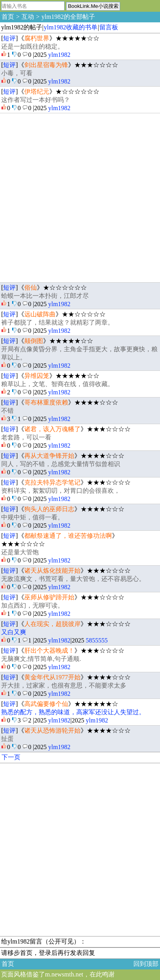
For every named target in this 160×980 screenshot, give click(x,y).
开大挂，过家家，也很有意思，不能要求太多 (64, 685)
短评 (9, 38)
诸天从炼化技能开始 (52, 571)
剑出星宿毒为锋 (46, 65)
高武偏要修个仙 (46, 704)
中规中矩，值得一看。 (32, 517)
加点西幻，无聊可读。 (32, 605)
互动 (28, 17)
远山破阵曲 (40, 314)
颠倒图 (34, 341)
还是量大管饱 (20, 552)
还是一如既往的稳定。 (32, 46)
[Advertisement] (80, 198)
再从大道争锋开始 (49, 456)
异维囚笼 (37, 376)
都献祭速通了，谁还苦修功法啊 (68, 536)
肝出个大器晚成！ (49, 651)
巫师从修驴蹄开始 (49, 597)
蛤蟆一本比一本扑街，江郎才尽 (45, 296)
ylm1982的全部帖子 (68, 17)
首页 (8, 17)
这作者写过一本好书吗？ (36, 100)
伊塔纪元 (37, 92)
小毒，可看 (17, 73)
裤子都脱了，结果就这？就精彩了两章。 (58, 322)
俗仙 (31, 288)
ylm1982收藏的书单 (71, 27)
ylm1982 (59, 55)
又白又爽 (14, 632)
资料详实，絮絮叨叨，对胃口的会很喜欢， (61, 491)
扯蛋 (7, 739)
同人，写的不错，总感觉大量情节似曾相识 (61, 464)
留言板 (109, 27)
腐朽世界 (37, 38)
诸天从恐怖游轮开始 (52, 730)
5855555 (97, 640)
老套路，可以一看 (26, 437)
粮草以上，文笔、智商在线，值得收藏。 (58, 384)
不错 (7, 411)
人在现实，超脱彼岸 (52, 624)
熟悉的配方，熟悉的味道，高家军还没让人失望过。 (73, 712)
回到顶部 (146, 964)
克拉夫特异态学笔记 (52, 482)
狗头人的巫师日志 (49, 509)
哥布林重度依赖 (46, 402)
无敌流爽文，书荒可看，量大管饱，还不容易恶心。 (73, 579)
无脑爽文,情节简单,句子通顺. (41, 659)
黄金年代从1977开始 (52, 677)
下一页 (11, 757)
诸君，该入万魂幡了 (52, 429)
